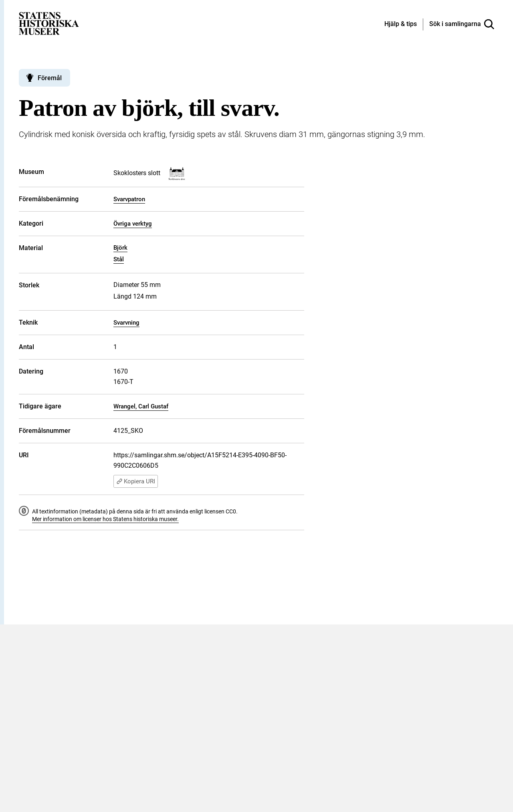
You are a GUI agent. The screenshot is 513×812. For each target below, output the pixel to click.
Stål (119, 259)
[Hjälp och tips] (401, 24)
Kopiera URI (136, 481)
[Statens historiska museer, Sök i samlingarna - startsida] (49, 23)
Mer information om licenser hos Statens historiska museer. (105, 519)
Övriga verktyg (133, 224)
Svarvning (126, 323)
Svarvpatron (129, 199)
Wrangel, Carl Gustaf (141, 406)
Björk (120, 248)
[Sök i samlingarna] (462, 24)
